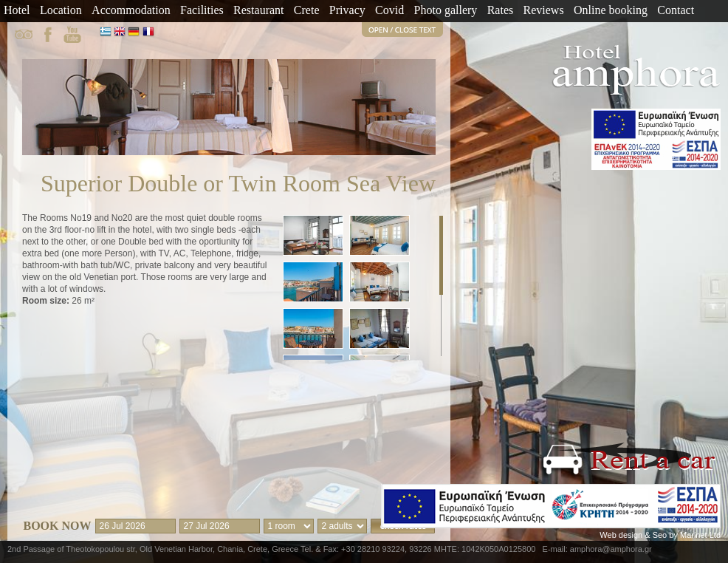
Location (61, 10)
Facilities (202, 10)
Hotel (17, 10)
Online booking (611, 10)
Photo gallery (446, 10)
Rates (501, 10)
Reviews (544, 10)
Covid (389, 10)
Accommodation (131, 10)
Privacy (347, 10)
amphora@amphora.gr (611, 549)
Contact (676, 10)
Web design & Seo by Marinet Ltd (660, 535)
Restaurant (258, 10)
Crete (307, 10)
